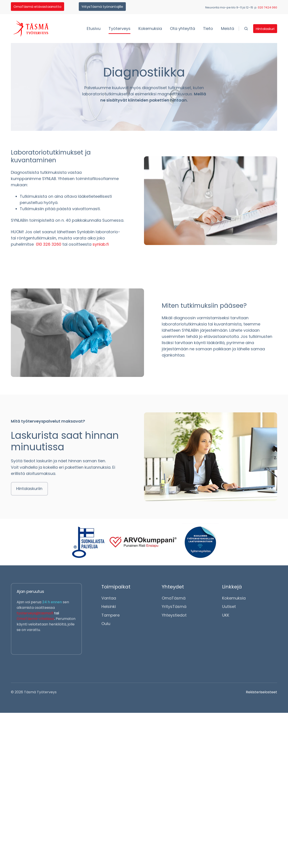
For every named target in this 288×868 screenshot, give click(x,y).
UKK (226, 615)
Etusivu (94, 28)
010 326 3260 (48, 244)
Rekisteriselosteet (261, 692)
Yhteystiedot (174, 615)
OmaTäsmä (174, 598)
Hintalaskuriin (29, 489)
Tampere (110, 615)
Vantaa (109, 598)
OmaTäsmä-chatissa (35, 619)
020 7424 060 (267, 7)
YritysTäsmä (174, 607)
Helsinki (109, 607)
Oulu (106, 624)
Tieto (208, 28)
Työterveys (119, 28)
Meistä (228, 28)
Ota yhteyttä (182, 28)
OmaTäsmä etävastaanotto (37, 7)
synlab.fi (101, 244)
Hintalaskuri (265, 29)
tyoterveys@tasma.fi (35, 613)
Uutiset (229, 607)
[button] (246, 29)
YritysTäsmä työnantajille (102, 7)
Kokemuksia (150, 28)
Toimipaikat (116, 587)
